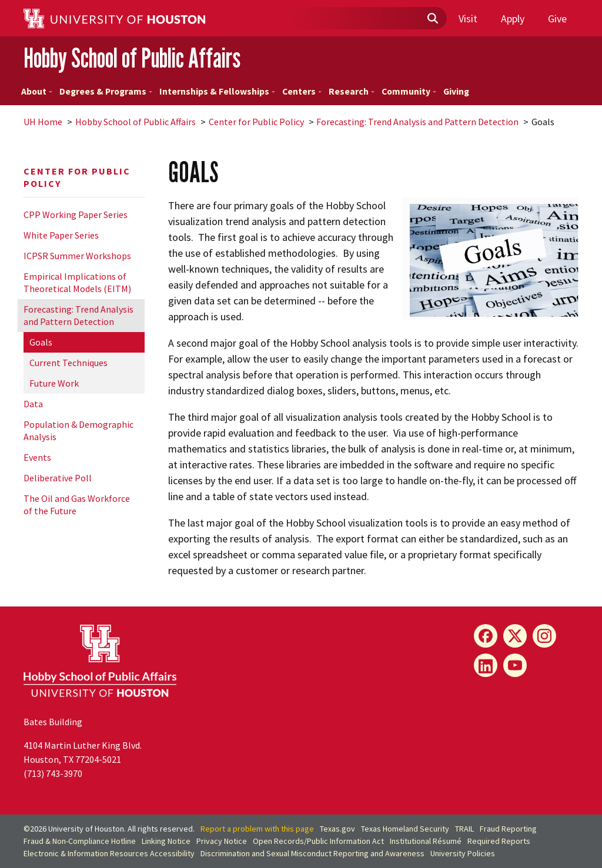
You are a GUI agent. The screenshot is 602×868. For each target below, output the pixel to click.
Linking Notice (166, 841)
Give (557, 19)
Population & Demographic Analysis (78, 430)
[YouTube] (515, 665)
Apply (513, 19)
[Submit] (432, 19)
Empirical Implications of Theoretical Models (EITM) (77, 282)
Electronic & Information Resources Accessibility (109, 853)
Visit (468, 19)
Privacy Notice (222, 841)
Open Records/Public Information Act (318, 841)
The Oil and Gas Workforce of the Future (77, 505)
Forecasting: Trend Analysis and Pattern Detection (417, 122)
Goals (41, 342)
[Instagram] (544, 636)
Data (33, 404)
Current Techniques (68, 363)
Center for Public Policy (256, 122)
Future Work (54, 383)
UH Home (43, 122)
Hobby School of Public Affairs (132, 58)
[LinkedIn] (486, 665)
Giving (456, 91)
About (37, 91)
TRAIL (464, 829)
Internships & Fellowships (217, 91)
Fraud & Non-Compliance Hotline (80, 841)
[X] (515, 636)
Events (37, 457)
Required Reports (499, 841)
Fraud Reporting (508, 829)
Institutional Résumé (426, 841)
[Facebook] (486, 636)
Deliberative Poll (58, 478)
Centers (302, 91)
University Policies (463, 853)
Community (409, 91)
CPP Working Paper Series (76, 215)
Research (352, 91)
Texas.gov (337, 829)
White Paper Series (61, 235)
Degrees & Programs (106, 91)
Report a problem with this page (257, 829)
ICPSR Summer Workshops (77, 256)
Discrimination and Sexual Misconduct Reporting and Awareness (312, 853)
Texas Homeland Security (405, 829)
